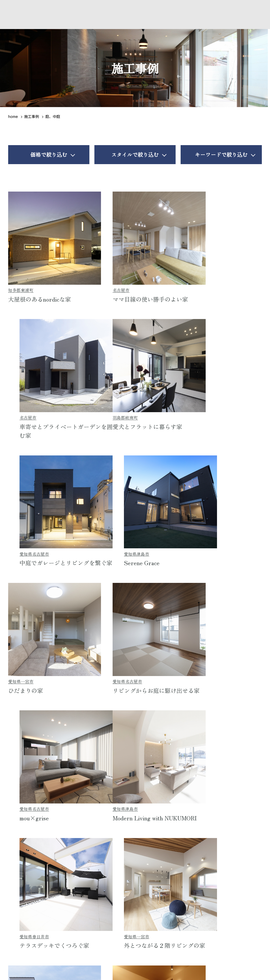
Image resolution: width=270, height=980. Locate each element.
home (13, 116)
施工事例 (32, 116)
